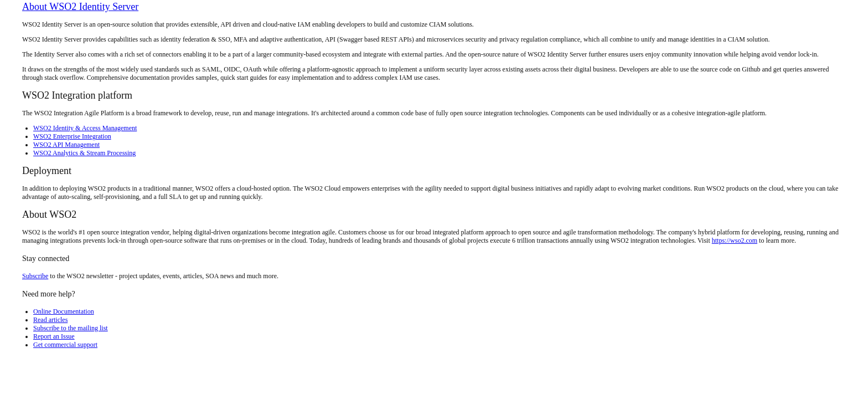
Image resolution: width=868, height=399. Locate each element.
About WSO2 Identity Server (80, 7)
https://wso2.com (735, 241)
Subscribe (35, 276)
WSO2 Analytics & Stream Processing (84, 153)
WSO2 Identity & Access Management (85, 128)
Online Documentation (64, 311)
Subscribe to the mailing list (71, 328)
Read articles (50, 320)
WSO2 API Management (66, 145)
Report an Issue (54, 336)
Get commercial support (65, 345)
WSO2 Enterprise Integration (72, 136)
